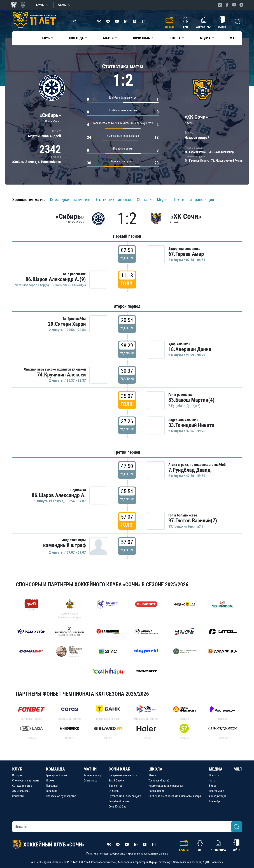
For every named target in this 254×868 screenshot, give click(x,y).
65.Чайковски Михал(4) (68, 285)
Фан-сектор (116, 786)
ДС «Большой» (21, 791)
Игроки (50, 780)
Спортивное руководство (61, 796)
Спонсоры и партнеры (25, 780)
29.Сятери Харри (67, 324)
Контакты (18, 796)
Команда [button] (77, 38)
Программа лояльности (123, 775)
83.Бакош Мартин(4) (191, 400)
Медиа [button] (206, 38)
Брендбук (215, 801)
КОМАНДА (55, 769)
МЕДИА (216, 769)
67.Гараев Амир (186, 254)
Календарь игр (92, 775)
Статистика (90, 780)
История (17, 775)
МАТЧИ (90, 769)
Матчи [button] (109, 38)
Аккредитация (218, 796)
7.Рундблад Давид (189, 470)
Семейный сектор (119, 801)
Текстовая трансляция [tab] (194, 200)
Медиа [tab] (163, 200)
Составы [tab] (145, 200)
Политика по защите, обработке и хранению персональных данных (127, 854)
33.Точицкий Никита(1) (186, 526)
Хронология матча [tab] (29, 200)
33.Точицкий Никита (191, 425)
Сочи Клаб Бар (117, 807)
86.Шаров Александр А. (59, 495)
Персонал (52, 786)
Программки (216, 791)
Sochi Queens (116, 780)
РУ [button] (75, 21)
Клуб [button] (46, 38)
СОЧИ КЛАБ (119, 769)
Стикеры (114, 791)
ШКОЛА (155, 769)
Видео (213, 786)
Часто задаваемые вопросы (166, 786)
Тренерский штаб (56, 775)
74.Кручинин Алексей (61, 375)
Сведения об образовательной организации (175, 796)
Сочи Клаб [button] (142, 38)
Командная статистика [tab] (71, 200)
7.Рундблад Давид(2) (184, 406)
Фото (212, 780)
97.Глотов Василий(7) (193, 521)
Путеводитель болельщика (125, 796)
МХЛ (233, 38)
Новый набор (156, 791)
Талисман (52, 791)
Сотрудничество (22, 786)
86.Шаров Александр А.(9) (56, 279)
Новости (214, 775)
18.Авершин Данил (190, 349)
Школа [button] (175, 38)
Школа (152, 775)
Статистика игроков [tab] (114, 200)
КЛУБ (17, 769)
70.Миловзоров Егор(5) (32, 285)
